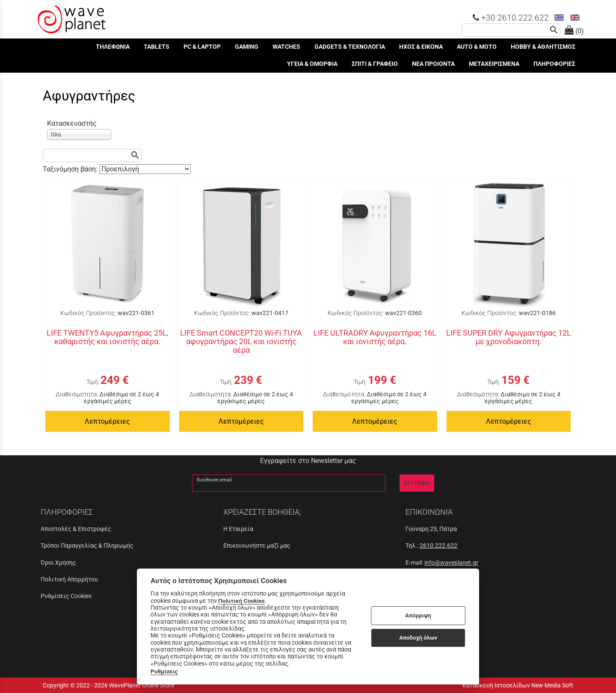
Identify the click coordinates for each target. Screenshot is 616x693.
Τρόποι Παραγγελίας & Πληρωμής (87, 546)
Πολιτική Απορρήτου (69, 579)
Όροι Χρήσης (58, 563)
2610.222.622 (438, 546)
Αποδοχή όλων (418, 638)
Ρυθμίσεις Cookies (66, 596)
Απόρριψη (418, 615)
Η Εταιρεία (238, 529)
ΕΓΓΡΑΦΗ (417, 483)
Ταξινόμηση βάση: (71, 169)
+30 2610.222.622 (511, 18)
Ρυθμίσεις (164, 671)
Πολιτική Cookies (241, 601)
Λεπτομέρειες (107, 421)
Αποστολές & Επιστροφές (76, 529)
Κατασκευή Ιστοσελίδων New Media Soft (518, 685)
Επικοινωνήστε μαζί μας (257, 546)
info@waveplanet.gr (451, 563)
